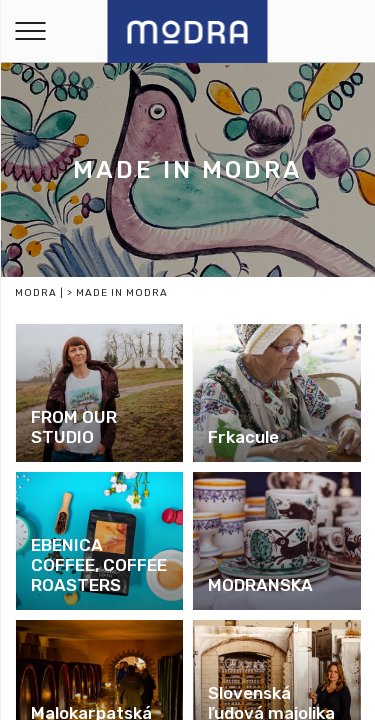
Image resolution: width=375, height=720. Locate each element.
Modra (36, 293)
